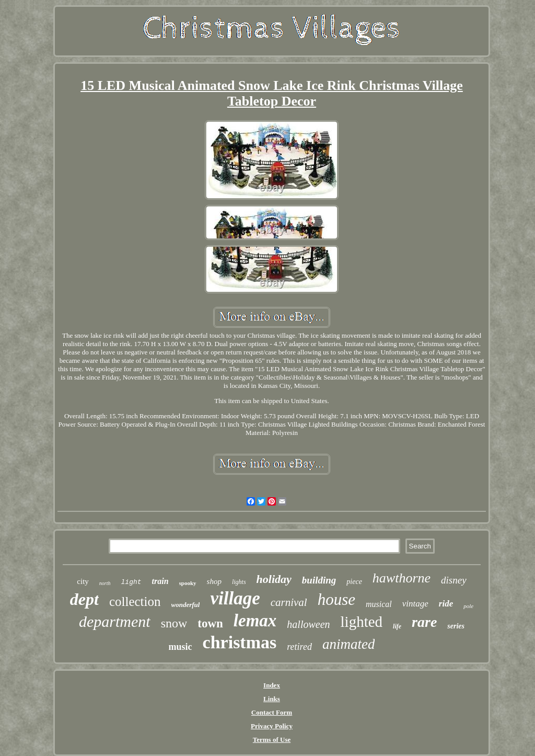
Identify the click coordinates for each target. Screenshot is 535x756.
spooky (188, 583)
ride (446, 604)
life (397, 626)
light (131, 582)
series (456, 626)
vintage (415, 604)
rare (424, 622)
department (115, 621)
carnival (289, 602)
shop (214, 581)
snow (174, 623)
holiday (274, 579)
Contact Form (272, 712)
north (105, 583)
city (83, 581)
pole (468, 606)
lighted (362, 622)
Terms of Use (272, 740)
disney (454, 580)
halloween (308, 624)
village (235, 598)
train (160, 581)
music (181, 647)
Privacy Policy (272, 726)
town (210, 623)
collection (135, 602)
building (319, 580)
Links (272, 699)
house (336, 599)
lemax (255, 621)
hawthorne (402, 578)
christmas (240, 642)
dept (84, 599)
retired (299, 647)
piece (354, 582)
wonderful (186, 605)
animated (349, 644)
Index (272, 685)
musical (379, 604)
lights (239, 582)
